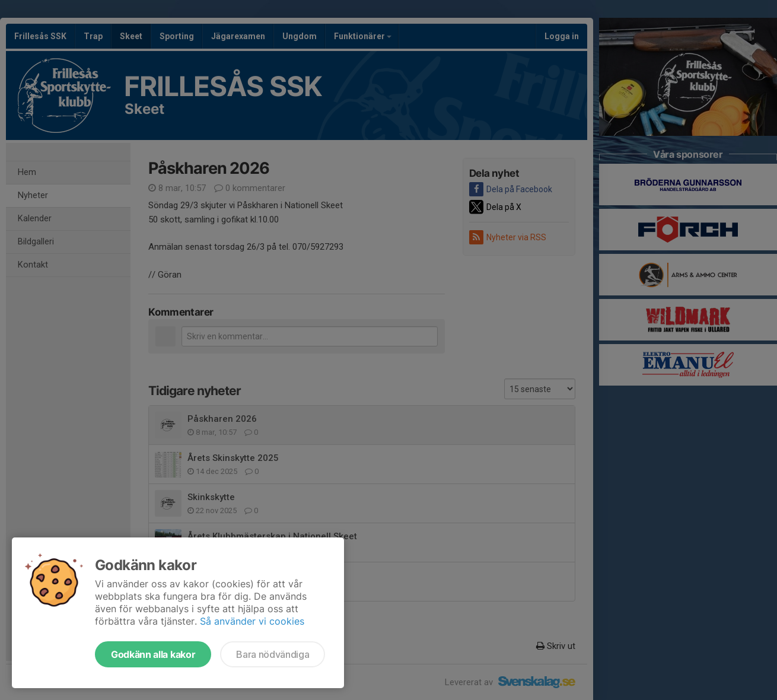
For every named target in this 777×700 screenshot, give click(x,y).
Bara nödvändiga (273, 654)
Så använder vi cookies (252, 621)
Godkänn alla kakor (153, 654)
